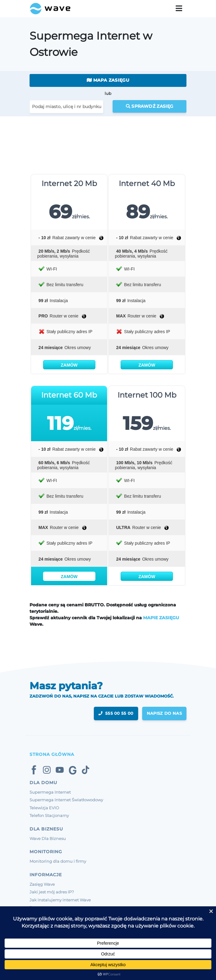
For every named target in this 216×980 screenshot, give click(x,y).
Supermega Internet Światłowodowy (66, 800)
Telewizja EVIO (44, 808)
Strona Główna (52, 754)
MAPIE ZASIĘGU (161, 618)
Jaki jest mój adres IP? (52, 892)
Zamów (69, 365)
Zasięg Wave (42, 884)
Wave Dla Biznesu (48, 838)
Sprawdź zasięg (150, 106)
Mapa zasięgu (108, 80)
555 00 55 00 (116, 713)
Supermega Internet (50, 792)
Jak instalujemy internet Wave (60, 900)
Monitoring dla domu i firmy (58, 861)
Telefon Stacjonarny (49, 815)
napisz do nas (164, 713)
